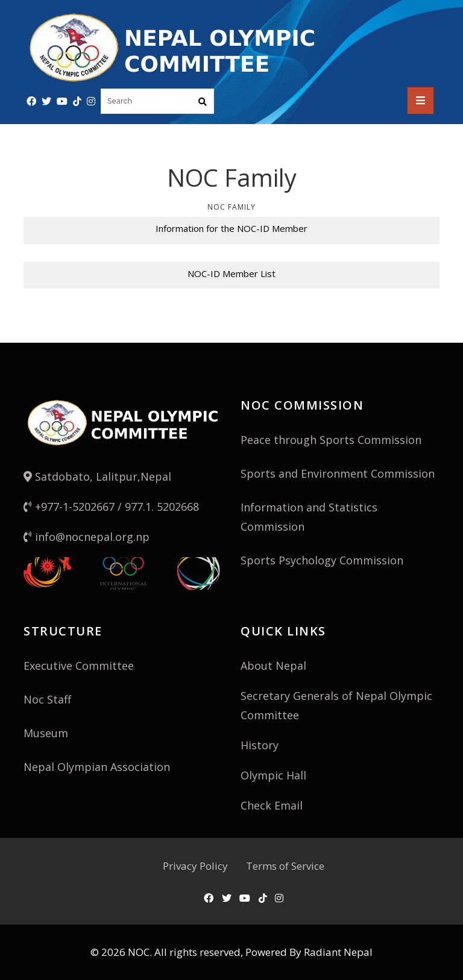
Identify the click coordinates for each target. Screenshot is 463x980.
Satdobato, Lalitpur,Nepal (97, 476)
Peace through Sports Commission (331, 440)
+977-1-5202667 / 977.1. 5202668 (111, 507)
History (260, 745)
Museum (46, 733)
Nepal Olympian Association (97, 767)
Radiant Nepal (338, 952)
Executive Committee (79, 666)
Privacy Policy (195, 866)
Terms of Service (285, 866)
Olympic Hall (273, 775)
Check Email (272, 805)
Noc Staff (47, 699)
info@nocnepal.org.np (87, 537)
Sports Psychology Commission (322, 560)
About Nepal (273, 666)
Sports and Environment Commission (338, 473)
